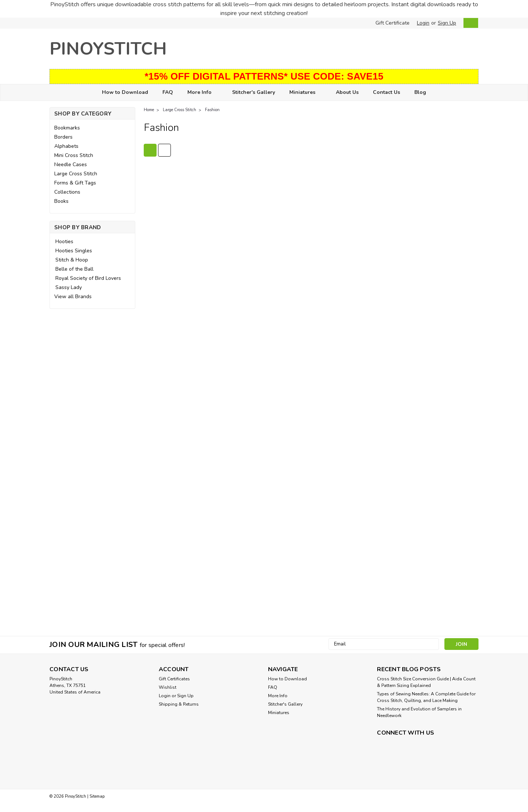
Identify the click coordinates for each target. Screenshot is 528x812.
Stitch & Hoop (72, 260)
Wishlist (168, 687)
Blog (420, 92)
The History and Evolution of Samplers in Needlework (419, 712)
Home (149, 110)
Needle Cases (71, 164)
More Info (203, 93)
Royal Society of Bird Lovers (88, 278)
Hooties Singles (74, 251)
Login (423, 23)
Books (61, 201)
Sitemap (97, 796)
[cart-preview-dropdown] (469, 23)
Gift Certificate (393, 23)
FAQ (168, 92)
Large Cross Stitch (76, 174)
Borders (63, 137)
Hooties (64, 242)
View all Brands (73, 297)
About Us (347, 92)
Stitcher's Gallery (254, 92)
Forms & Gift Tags (75, 183)
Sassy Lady (69, 287)
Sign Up (447, 23)
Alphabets (66, 146)
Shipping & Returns (179, 704)
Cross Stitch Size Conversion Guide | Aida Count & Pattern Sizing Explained (426, 682)
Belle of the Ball (74, 269)
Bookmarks (67, 128)
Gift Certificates (174, 679)
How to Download (125, 92)
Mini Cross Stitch (74, 155)
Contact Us (386, 92)
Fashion (212, 110)
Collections (67, 192)
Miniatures (305, 93)
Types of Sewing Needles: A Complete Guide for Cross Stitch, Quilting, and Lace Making (426, 697)
